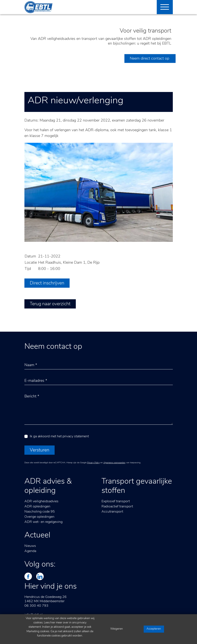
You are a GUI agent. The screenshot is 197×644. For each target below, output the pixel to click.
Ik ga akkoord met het (59, 436)
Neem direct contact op (150, 59)
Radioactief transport (117, 507)
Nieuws (30, 546)
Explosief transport (116, 501)
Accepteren (154, 629)
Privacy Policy (93, 463)
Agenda (30, 551)
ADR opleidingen (37, 507)
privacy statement (76, 436)
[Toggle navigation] (163, 7)
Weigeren (117, 629)
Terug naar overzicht (50, 304)
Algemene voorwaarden (114, 463)
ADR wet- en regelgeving (43, 522)
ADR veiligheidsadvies (41, 501)
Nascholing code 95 (40, 512)
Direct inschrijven (47, 283)
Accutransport (112, 512)
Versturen (40, 450)
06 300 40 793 (36, 606)
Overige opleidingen (39, 517)
